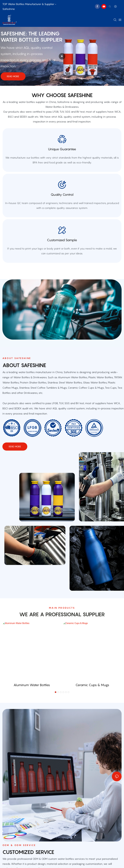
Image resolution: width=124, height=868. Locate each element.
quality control (62, 195)
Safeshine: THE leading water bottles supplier (31, 37)
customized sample (62, 240)
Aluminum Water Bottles (32, 685)
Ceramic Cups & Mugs (92, 685)
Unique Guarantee (62, 149)
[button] (56, 692)
